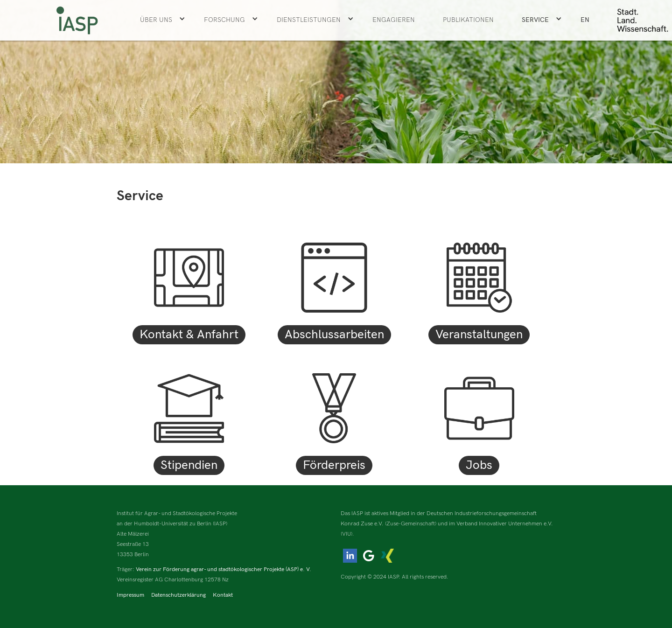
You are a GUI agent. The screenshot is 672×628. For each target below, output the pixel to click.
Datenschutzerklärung (178, 595)
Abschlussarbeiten (334, 335)
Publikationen (468, 20)
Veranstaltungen (479, 335)
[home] (77, 20)
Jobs (479, 465)
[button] (163, 20)
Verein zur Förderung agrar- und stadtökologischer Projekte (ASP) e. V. (224, 569)
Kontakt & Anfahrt (189, 335)
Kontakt (223, 595)
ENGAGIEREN (394, 20)
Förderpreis (334, 465)
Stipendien (189, 465)
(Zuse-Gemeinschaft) (411, 524)
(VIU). (347, 534)
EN (585, 20)
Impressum (130, 595)
